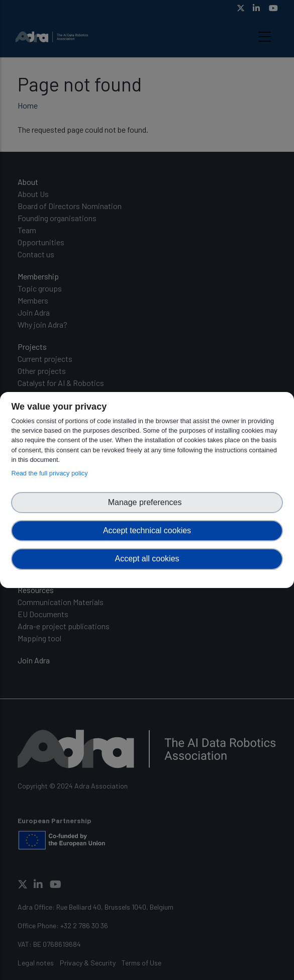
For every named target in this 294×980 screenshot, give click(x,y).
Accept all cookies (147, 559)
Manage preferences (147, 502)
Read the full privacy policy (51, 473)
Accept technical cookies (147, 530)
